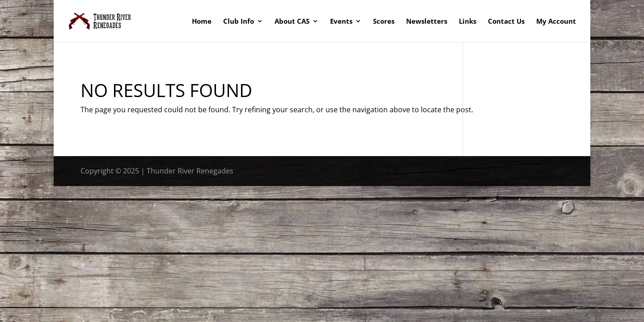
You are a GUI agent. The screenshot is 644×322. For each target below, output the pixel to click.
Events (341, 22)
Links (468, 22)
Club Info (239, 22)
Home (202, 22)
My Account (556, 22)
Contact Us (506, 22)
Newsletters (427, 22)
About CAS (292, 22)
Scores (384, 22)
